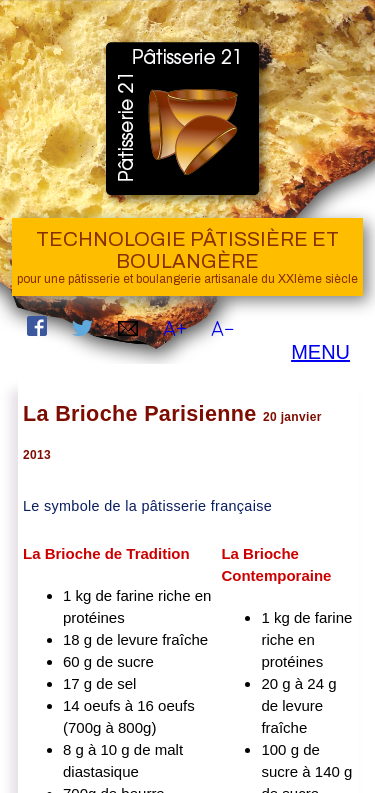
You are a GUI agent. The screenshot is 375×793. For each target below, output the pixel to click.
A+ (175, 328)
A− (222, 328)
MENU (320, 352)
